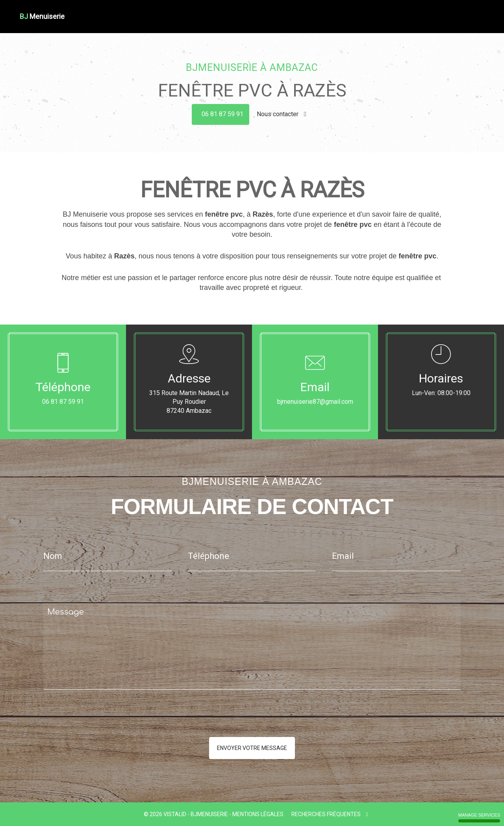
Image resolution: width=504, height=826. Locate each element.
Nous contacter (282, 114)
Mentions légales (258, 814)
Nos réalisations (436, 11)
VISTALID (175, 814)
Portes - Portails (388, 11)
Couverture (255, 11)
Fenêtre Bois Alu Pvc (335, 11)
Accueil (193, 11)
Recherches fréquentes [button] (330, 814)
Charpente (221, 11)
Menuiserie (288, 11)
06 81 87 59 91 (222, 114)
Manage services (479, 818)
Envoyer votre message (252, 748)
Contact (473, 11)
